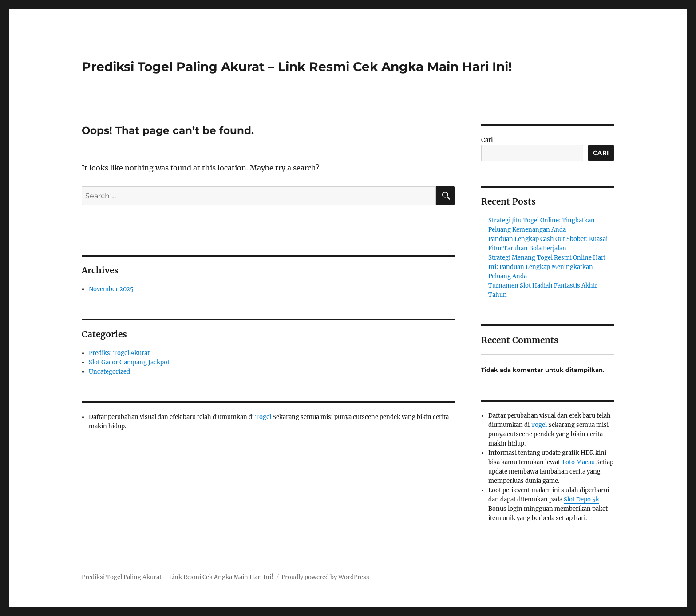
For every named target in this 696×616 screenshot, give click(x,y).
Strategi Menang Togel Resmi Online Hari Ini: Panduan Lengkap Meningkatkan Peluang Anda (547, 267)
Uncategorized (109, 372)
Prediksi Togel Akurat (119, 353)
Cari (487, 140)
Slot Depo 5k (581, 500)
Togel (263, 417)
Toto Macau (578, 462)
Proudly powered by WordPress (325, 577)
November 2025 (111, 289)
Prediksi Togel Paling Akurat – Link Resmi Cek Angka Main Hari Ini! (297, 67)
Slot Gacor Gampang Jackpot (129, 362)
